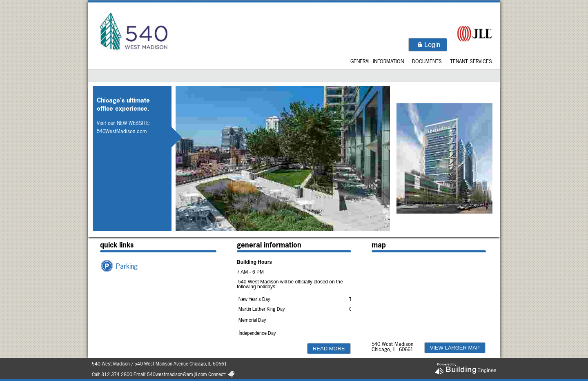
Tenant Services (471, 61)
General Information (377, 61)
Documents (427, 61)
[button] (428, 45)
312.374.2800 (117, 374)
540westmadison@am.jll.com (177, 374)
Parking (127, 266)
